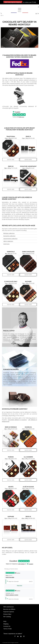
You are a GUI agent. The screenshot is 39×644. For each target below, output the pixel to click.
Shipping (6, 624)
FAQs (5, 621)
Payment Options (9, 612)
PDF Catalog (7, 617)
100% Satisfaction (9, 607)
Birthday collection (9, 233)
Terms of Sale (8, 629)
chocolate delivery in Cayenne (17, 420)
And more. (6, 244)
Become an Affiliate (9, 609)
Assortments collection (10, 239)
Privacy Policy (7, 614)
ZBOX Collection (8, 241)
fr (38, 14)
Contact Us (7, 626)
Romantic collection (9, 236)
